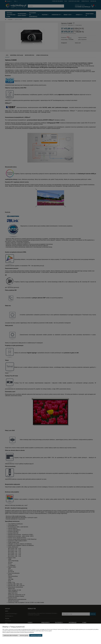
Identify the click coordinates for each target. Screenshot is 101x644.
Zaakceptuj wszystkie (36, 635)
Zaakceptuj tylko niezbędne (11, 635)
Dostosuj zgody (24, 635)
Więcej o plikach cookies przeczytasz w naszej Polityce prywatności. (18, 632)
